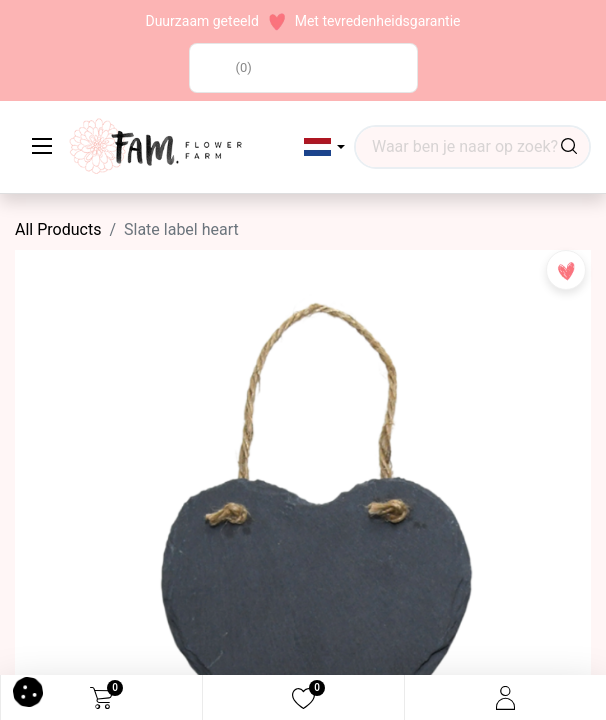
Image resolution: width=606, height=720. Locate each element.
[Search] (569, 147)
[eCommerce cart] (101, 698)
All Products (58, 229)
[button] (324, 147)
